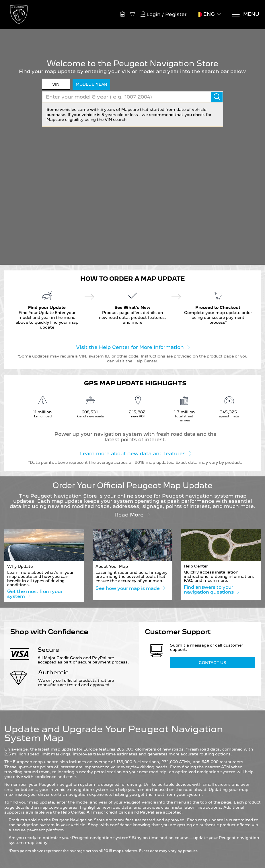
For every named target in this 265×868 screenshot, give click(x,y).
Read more (132, 514)
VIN (56, 84)
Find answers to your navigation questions (212, 590)
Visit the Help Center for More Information (133, 347)
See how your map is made (130, 588)
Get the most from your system (35, 594)
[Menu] (245, 14)
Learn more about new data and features (136, 453)
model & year (91, 84)
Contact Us (213, 663)
